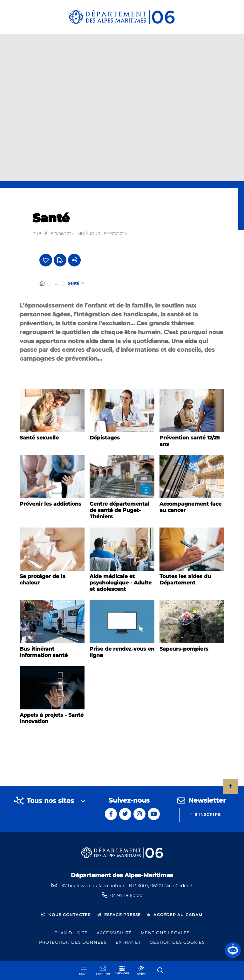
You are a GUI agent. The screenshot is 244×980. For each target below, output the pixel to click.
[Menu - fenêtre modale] (84, 970)
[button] (233, 950)
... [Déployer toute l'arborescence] (56, 283)
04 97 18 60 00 (126, 895)
